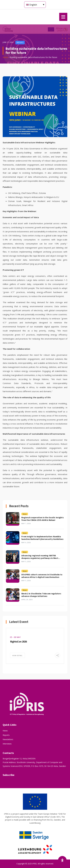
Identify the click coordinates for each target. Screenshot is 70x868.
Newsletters (8, 739)
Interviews (7, 744)
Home (5, 57)
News (5, 731)
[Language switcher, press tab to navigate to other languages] (35, 5)
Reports (6, 735)
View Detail (17, 655)
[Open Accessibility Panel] (62, 860)
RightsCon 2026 (18, 642)
